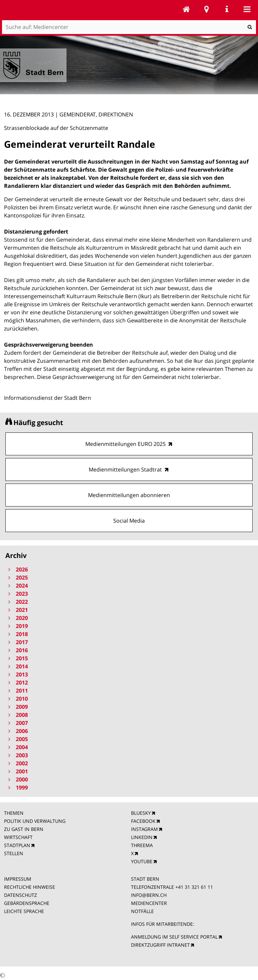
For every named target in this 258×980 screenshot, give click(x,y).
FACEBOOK (143, 821)
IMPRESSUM (18, 879)
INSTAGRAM (144, 829)
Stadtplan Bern (207, 9)
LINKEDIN (142, 837)
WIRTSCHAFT (18, 837)
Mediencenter (186, 9)
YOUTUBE (142, 861)
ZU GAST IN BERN (24, 829)
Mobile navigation (247, 9)
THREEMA (142, 845)
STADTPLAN (17, 845)
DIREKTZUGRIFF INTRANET (160, 945)
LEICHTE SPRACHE (24, 911)
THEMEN (14, 813)
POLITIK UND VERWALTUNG (35, 821)
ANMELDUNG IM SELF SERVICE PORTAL (174, 937)
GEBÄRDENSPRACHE (27, 903)
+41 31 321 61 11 (194, 887)
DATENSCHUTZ (20, 895)
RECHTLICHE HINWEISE (30, 887)
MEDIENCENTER (149, 903)
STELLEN (14, 853)
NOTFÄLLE (142, 911)
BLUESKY (141, 813)
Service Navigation (227, 9)
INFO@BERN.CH (149, 895)
